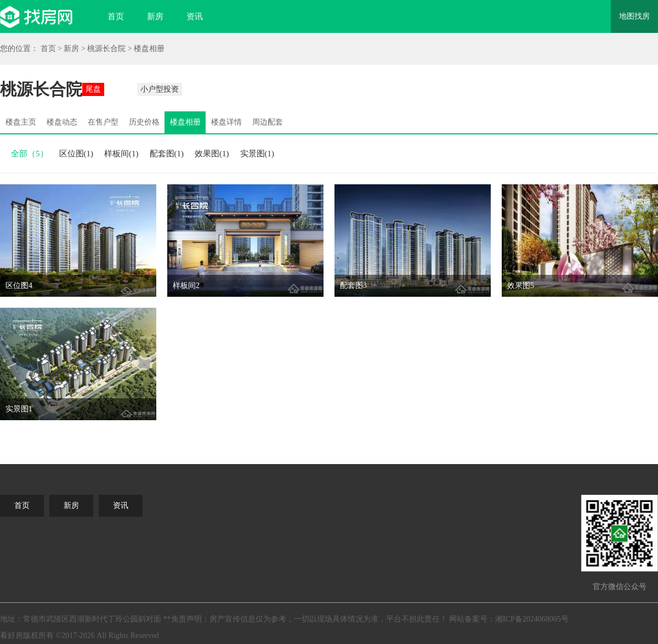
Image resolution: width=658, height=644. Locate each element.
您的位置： (19, 49)
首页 (116, 16)
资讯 (195, 16)
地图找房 (634, 16)
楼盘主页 (21, 122)
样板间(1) (121, 154)
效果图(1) (212, 154)
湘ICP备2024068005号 (532, 619)
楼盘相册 (149, 49)
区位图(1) (76, 154)
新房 (155, 16)
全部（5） (30, 154)
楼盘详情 (226, 122)
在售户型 (103, 122)
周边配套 (268, 122)
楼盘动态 (62, 122)
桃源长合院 (106, 49)
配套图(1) (167, 154)
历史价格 (144, 122)
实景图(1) (257, 154)
